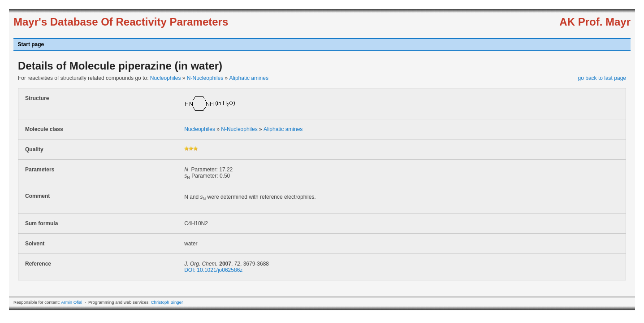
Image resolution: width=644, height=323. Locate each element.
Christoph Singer (167, 302)
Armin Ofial (71, 302)
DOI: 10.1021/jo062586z (213, 270)
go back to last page (602, 78)
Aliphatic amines (249, 78)
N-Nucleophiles (205, 78)
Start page (31, 44)
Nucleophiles (166, 78)
